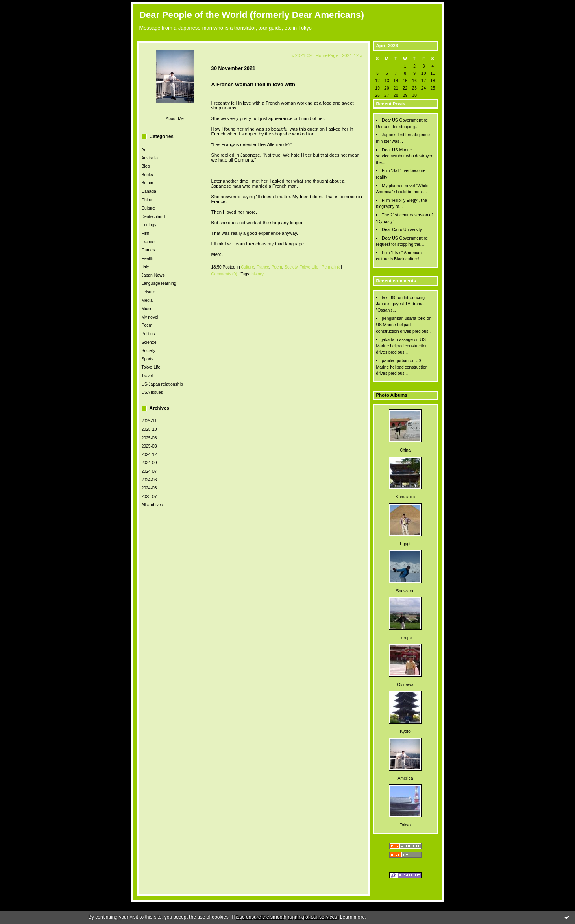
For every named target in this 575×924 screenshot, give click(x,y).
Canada (149, 191)
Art (144, 150)
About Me (174, 119)
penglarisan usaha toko (404, 318)
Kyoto (405, 731)
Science (149, 342)
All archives (152, 505)
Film (146, 233)
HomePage (327, 55)
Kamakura (405, 497)
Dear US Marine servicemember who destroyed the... (405, 156)
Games (148, 250)
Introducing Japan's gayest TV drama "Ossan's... (401, 304)
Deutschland (153, 217)
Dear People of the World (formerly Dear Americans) (252, 15)
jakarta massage (397, 340)
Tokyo (405, 825)
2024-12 (149, 455)
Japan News (153, 275)
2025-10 (149, 429)
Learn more (352, 917)
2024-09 (149, 463)
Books (147, 175)
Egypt (405, 544)
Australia (150, 158)
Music (147, 309)
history (257, 274)
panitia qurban (395, 361)
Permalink (331, 267)
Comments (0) (224, 274)
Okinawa (405, 685)
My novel (150, 317)
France (148, 242)
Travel (147, 376)
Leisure (148, 292)
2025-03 (149, 446)
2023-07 (149, 497)
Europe (405, 638)
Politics (148, 334)
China (147, 200)
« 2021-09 (301, 55)
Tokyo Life (151, 367)
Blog (146, 166)
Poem (147, 325)
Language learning (159, 283)
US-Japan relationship (162, 384)
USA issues (152, 392)
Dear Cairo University (402, 230)
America (405, 778)
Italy (145, 267)
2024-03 (149, 488)
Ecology (149, 225)
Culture (148, 208)
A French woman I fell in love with (253, 84)
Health (148, 259)
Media (147, 300)
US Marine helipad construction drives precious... (402, 346)
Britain (147, 183)
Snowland (405, 591)
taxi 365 (389, 298)
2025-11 (149, 421)
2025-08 (149, 438)
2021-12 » (352, 55)
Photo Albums (392, 395)
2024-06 (149, 480)
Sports (148, 359)
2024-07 (149, 471)
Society (148, 351)
